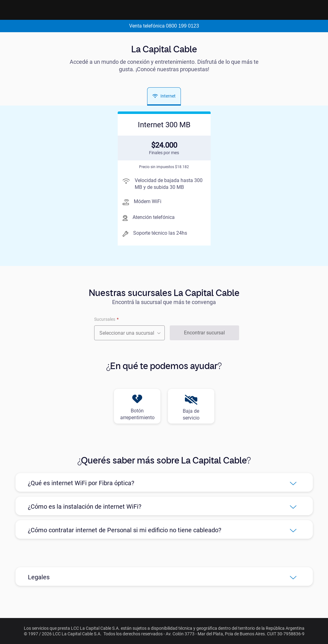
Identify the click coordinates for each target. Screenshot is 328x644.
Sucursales (105, 319)
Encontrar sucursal (204, 333)
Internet (164, 96)
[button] (164, 482)
